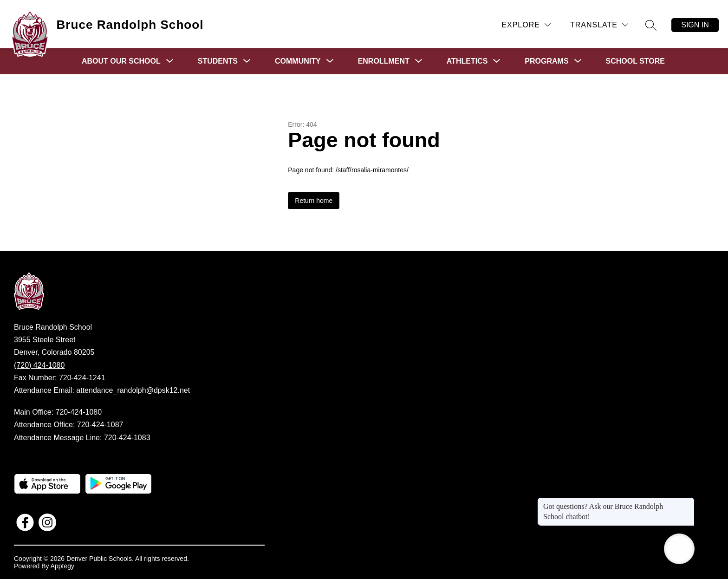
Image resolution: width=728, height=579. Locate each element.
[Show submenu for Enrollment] (384, 61)
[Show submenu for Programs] (546, 61)
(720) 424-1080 (39, 365)
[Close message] (687, 502)
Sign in (695, 25)
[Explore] (526, 25)
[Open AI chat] (679, 549)
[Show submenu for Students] (218, 61)
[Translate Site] (599, 25)
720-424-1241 (82, 378)
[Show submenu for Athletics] (467, 61)
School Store (635, 61)
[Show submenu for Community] (298, 61)
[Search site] (651, 25)
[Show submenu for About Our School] (121, 61)
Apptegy (62, 566)
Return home (314, 201)
